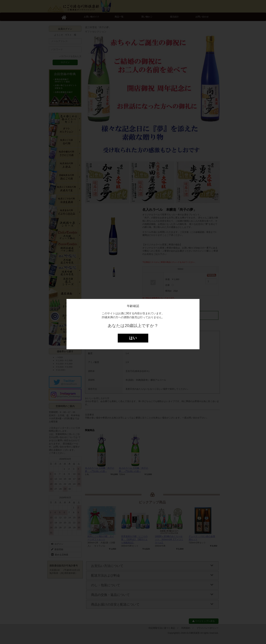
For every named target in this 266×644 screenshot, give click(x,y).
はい (133, 338)
